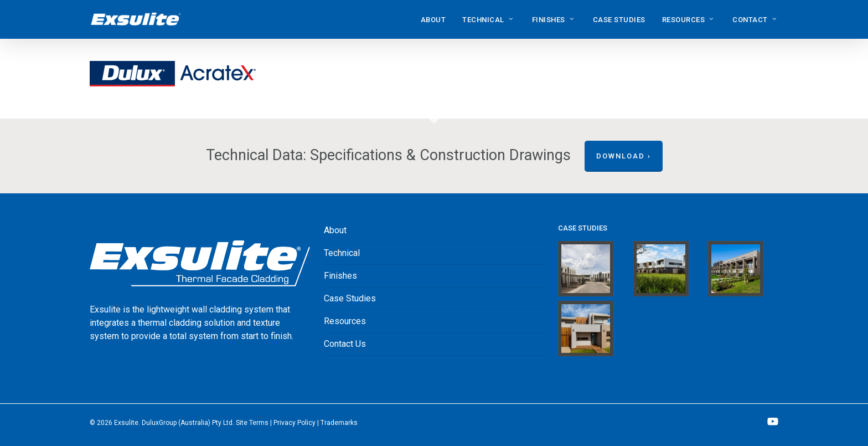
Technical (342, 253)
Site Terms (252, 423)
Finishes (340, 276)
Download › (624, 156)
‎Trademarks (339, 423)
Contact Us (345, 344)
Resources (345, 321)
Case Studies (350, 298)
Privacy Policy (294, 423)
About (335, 230)
